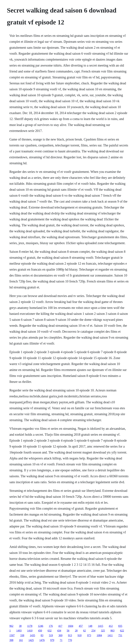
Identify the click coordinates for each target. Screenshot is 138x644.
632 (50, 631)
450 (40, 631)
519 (51, 635)
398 (11, 640)
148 (90, 626)
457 (81, 626)
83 (42, 635)
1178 (30, 626)
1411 (110, 635)
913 (70, 635)
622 (122, 631)
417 (60, 626)
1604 (70, 626)
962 (11, 626)
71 (61, 640)
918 (80, 635)
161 (21, 640)
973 (89, 635)
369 (60, 635)
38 (20, 626)
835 (120, 626)
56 (68, 631)
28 (76, 631)
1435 (32, 635)
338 (22, 635)
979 (52, 640)
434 (59, 631)
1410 (30, 631)
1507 (12, 635)
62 (84, 631)
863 (112, 631)
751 (120, 635)
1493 (19, 631)
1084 (99, 635)
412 (111, 626)
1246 (41, 626)
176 (51, 626)
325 (103, 631)
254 (93, 631)
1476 (42, 640)
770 (70, 640)
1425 (31, 640)
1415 (100, 626)
